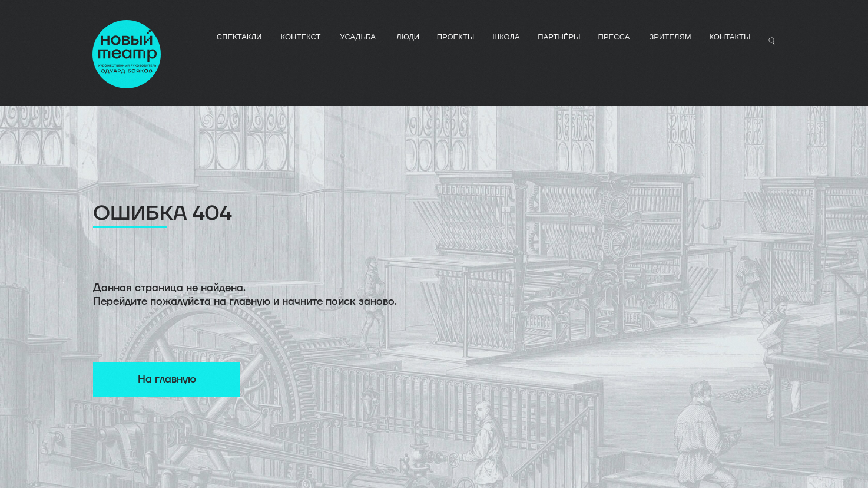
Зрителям (670, 37)
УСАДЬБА (358, 37)
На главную (167, 379)
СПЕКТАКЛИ (239, 37)
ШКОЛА (506, 37)
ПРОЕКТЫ (456, 37)
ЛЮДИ (408, 37)
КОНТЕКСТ (301, 37)
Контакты (730, 37)
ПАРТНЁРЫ (559, 37)
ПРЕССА (614, 37)
